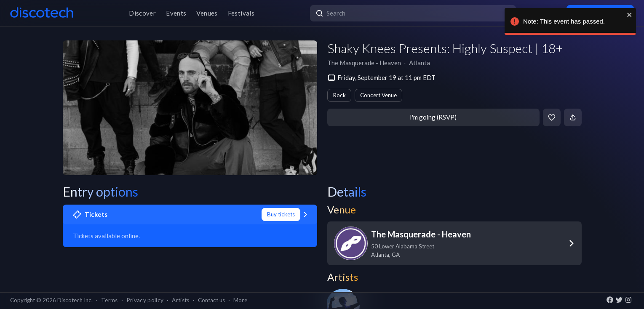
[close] (630, 15)
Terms (110, 300)
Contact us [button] (211, 300)
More (240, 300)
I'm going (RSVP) (433, 117)
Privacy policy (145, 300)
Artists (180, 300)
